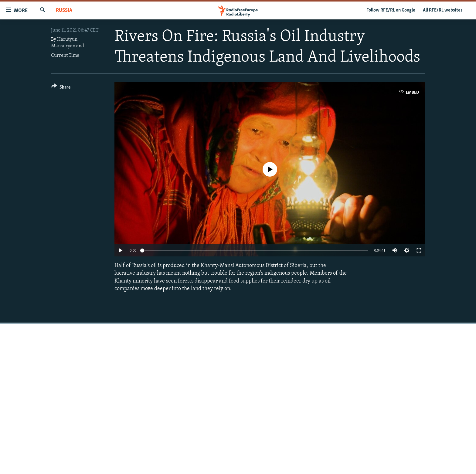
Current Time (65, 56)
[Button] (61, 88)
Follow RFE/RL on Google (391, 10)
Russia (64, 10)
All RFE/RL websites (443, 10)
